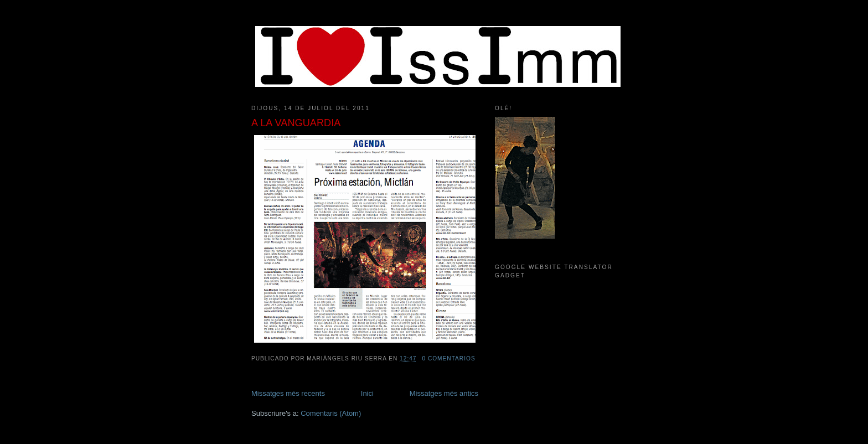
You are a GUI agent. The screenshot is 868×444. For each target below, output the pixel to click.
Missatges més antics (444, 393)
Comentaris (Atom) (331, 413)
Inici (367, 393)
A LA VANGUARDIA (296, 123)
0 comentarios (448, 358)
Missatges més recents (288, 393)
